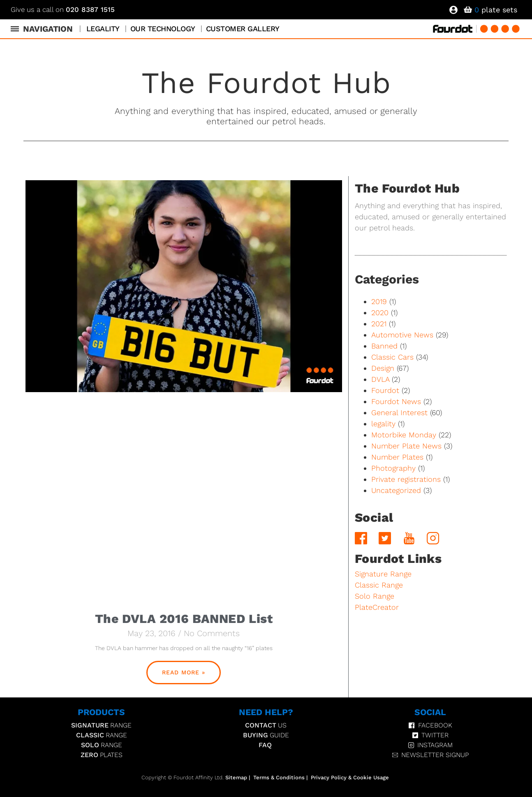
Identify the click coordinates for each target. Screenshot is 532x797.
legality (383, 424)
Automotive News (402, 335)
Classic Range (379, 585)
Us (266, 725)
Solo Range (375, 596)
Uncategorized (396, 490)
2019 (379, 301)
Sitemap (236, 777)
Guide (266, 735)
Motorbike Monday (404, 435)
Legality (103, 29)
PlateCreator (377, 607)
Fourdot (385, 390)
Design (383, 368)
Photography (393, 468)
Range (101, 725)
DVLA (380, 379)
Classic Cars (392, 357)
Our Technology (163, 29)
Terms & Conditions (279, 777)
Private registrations (406, 479)
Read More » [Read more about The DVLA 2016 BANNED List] (184, 672)
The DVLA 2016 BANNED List (184, 619)
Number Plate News (406, 446)
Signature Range (383, 574)
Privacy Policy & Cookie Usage (350, 777)
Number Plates (397, 457)
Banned (384, 346)
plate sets (496, 10)
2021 (379, 324)
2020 (380, 313)
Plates (102, 755)
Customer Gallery (243, 29)
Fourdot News (396, 401)
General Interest (399, 412)
